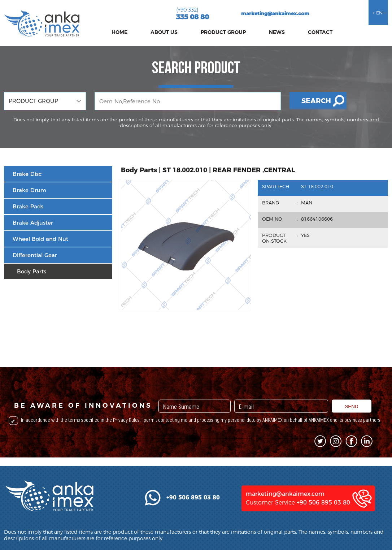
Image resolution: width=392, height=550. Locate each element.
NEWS (277, 32)
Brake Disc (27, 174)
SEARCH (316, 101)
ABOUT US (164, 32)
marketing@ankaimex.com (275, 13)
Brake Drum (29, 190)
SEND (351, 427)
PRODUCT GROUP (223, 32)
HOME (119, 32)
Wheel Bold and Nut (40, 239)
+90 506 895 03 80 (323, 530)
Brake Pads (28, 206)
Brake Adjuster (33, 223)
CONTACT (320, 32)
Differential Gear (35, 255)
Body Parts (32, 271)
